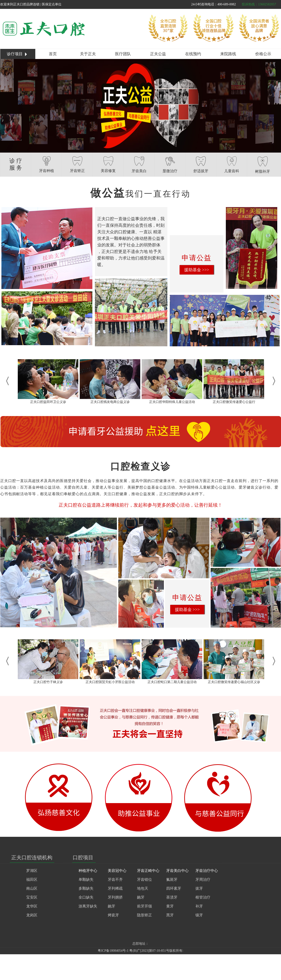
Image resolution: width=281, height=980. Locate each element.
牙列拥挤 (115, 897)
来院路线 (228, 54)
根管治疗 (203, 897)
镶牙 (199, 915)
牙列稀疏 (115, 888)
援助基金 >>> (197, 270)
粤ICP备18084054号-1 (113, 951)
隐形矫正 (144, 915)
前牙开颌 (144, 906)
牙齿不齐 (115, 879)
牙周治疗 (203, 879)
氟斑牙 (172, 879)
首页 (53, 54)
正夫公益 (158, 54)
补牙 (199, 906)
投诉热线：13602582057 (259, 4)
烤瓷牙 (113, 915)
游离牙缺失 (88, 906)
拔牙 (199, 888)
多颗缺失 (86, 888)
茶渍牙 (172, 897)
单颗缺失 (86, 879)
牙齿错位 (144, 879)
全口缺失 (86, 897)
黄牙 (170, 906)
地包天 (143, 888)
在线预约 (193, 54)
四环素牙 (174, 888)
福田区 (32, 879)
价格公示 (263, 54)
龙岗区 (32, 915)
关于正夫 (88, 54)
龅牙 (112, 906)
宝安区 (32, 897)
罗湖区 (32, 871)
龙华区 (32, 906)
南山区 (32, 888)
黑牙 (170, 915)
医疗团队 (123, 54)
